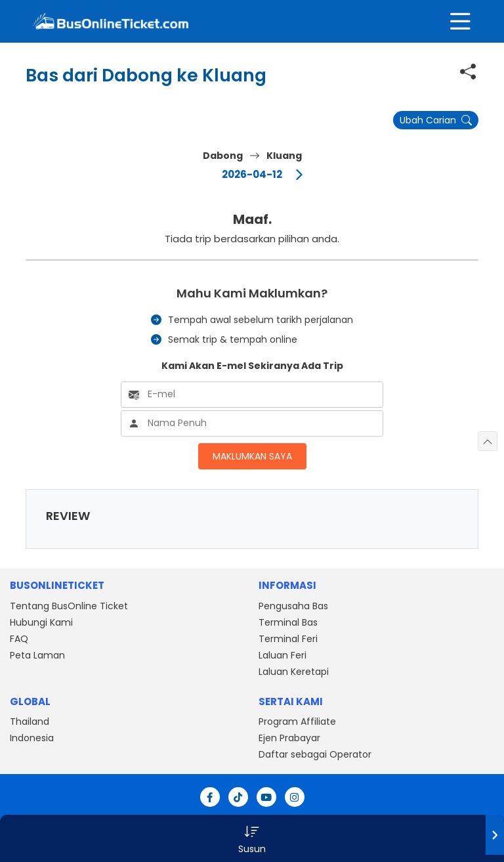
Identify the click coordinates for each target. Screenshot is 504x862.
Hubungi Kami (41, 622)
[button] (252, 838)
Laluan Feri (283, 655)
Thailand (30, 722)
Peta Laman (37, 655)
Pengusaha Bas (293, 606)
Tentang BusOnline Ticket (69, 606)
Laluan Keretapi (294, 672)
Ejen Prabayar (289, 738)
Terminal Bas (288, 622)
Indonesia (32, 738)
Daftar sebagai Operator (315, 754)
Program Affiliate (297, 722)
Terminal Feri (288, 639)
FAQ (19, 639)
